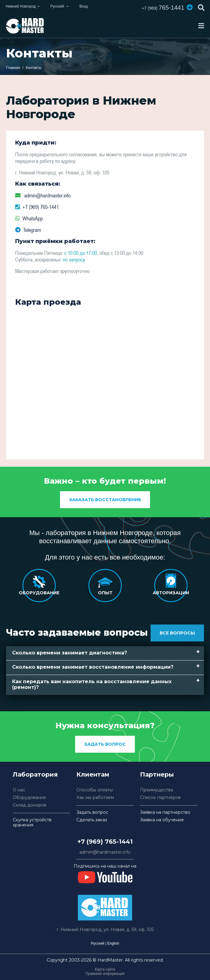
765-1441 (163, 8)
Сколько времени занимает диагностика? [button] (70, 653)
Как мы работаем (95, 798)
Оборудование (29, 798)
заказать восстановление (105, 500)
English (113, 943)
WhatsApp (33, 218)
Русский (98, 943)
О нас (19, 790)
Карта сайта (105, 969)
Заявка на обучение (162, 820)
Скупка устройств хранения (32, 823)
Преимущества (157, 790)
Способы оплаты (95, 790)
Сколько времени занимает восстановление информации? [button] (93, 667)
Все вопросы (177, 633)
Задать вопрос (105, 744)
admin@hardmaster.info (47, 195)
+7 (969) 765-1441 (41, 207)
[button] (190, 7)
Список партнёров (160, 798)
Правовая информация (105, 974)
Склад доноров (30, 805)
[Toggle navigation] (201, 26)
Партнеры (157, 774)
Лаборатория (35, 774)
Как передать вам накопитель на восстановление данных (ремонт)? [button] (92, 685)
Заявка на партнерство (165, 812)
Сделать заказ (92, 820)
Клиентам (93, 774)
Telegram (32, 230)
